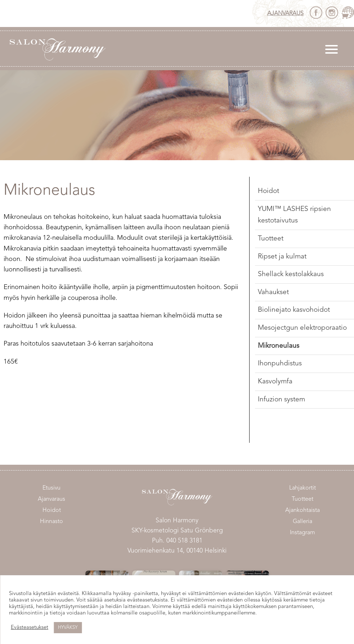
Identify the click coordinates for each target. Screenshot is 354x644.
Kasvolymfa (275, 382)
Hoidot (268, 191)
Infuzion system (281, 400)
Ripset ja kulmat (282, 257)
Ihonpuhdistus (280, 364)
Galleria (303, 522)
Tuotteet (271, 239)
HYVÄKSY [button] (68, 628)
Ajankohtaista (303, 510)
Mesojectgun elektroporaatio (302, 328)
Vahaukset (273, 292)
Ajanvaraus (285, 13)
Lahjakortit (303, 488)
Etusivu (51, 488)
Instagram (303, 533)
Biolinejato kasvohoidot (294, 310)
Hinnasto (51, 522)
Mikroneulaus (279, 346)
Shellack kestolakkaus (291, 274)
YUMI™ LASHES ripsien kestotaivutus (294, 215)
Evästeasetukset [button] (30, 628)
